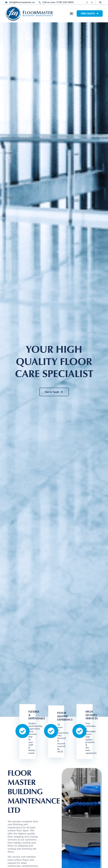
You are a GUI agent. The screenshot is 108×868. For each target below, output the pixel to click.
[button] (100, 2)
